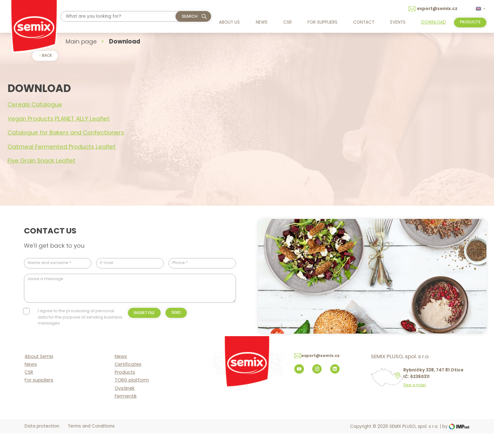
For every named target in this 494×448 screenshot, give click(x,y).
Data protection (42, 441)
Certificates (128, 378)
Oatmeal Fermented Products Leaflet (62, 147)
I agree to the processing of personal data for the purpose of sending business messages (80, 320)
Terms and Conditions (91, 441)
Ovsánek (125, 402)
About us (229, 22)
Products (125, 387)
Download (432, 22)
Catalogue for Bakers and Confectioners (66, 133)
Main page (81, 41)
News (261, 22)
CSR (287, 22)
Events (396, 22)
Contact (362, 22)
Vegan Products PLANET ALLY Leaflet (59, 119)
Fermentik (126, 410)
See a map (417, 399)
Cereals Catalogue (35, 105)
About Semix (39, 370)
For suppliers (322, 22)
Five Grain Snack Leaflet (42, 161)
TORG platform (132, 394)
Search (190, 16)
